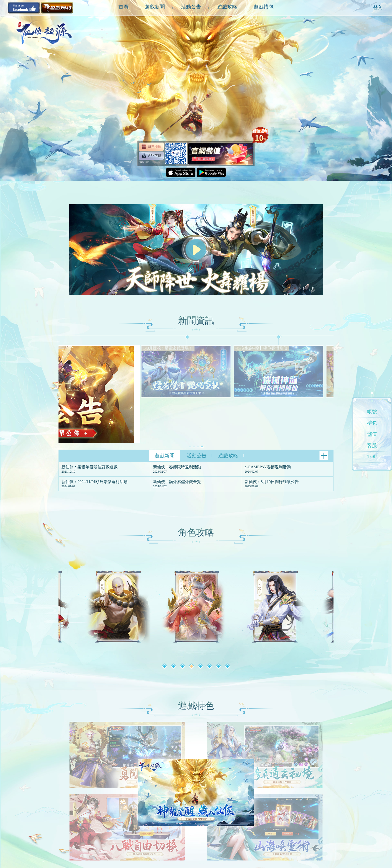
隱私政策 (99, 851)
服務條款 (82, 851)
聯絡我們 (115, 851)
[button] (190, 401)
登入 (378, 7)
